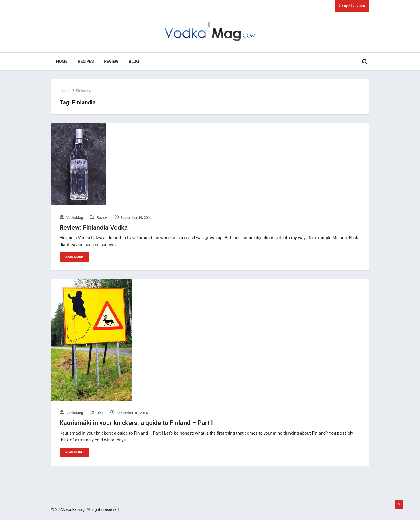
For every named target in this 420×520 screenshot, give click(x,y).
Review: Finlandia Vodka (94, 228)
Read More (74, 257)
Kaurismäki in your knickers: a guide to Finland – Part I (136, 423)
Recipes (86, 61)
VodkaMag (71, 218)
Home (62, 61)
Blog (134, 61)
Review (111, 61)
